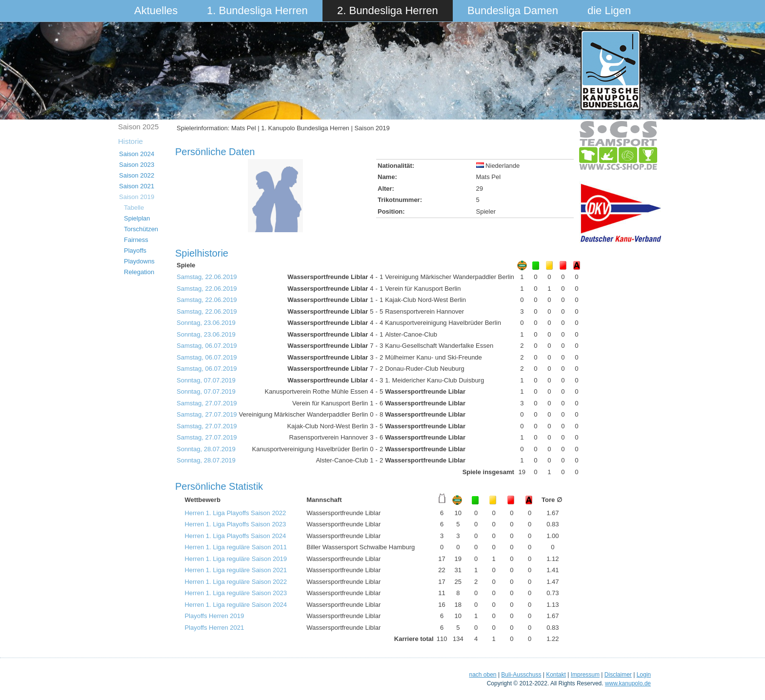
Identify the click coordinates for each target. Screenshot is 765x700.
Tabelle (134, 208)
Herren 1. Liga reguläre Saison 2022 (236, 582)
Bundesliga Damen (513, 10)
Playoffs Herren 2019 (214, 616)
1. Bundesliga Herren (257, 10)
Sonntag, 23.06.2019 (206, 323)
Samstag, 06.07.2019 (207, 346)
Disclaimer (618, 675)
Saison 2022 (137, 175)
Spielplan (137, 218)
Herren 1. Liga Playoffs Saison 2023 (235, 524)
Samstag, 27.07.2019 (207, 403)
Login (644, 675)
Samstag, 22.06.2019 (207, 277)
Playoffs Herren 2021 (214, 628)
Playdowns (139, 261)
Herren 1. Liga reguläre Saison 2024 (236, 605)
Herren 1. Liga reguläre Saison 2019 (236, 559)
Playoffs (135, 250)
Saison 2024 (137, 154)
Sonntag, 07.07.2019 (206, 380)
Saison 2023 (137, 165)
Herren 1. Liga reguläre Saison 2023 (236, 593)
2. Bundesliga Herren (388, 10)
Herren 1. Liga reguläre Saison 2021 (236, 570)
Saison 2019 (137, 197)
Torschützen (141, 229)
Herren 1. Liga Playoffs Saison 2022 (235, 513)
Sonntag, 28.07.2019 (206, 449)
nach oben (483, 675)
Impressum (585, 675)
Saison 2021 (137, 186)
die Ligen (609, 10)
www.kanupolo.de (628, 683)
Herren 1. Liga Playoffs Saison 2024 (235, 536)
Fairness (136, 240)
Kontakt (556, 675)
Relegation (139, 272)
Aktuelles (156, 10)
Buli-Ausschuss (521, 675)
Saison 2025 (138, 127)
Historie (131, 141)
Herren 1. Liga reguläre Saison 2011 (236, 547)
